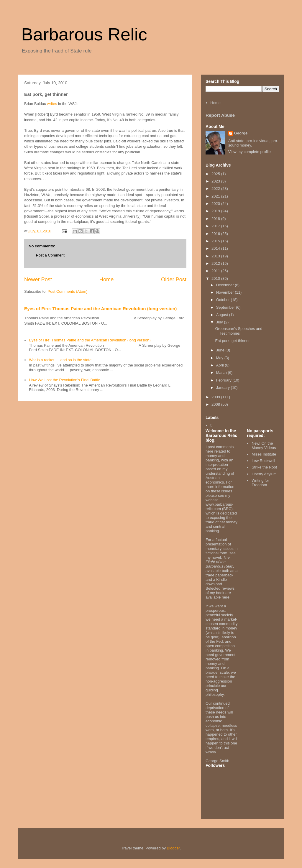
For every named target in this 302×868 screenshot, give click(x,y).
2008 (216, 404)
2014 (216, 248)
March (222, 373)
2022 (216, 189)
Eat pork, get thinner (232, 341)
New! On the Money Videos (264, 446)
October (224, 300)
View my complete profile (250, 152)
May (220, 358)
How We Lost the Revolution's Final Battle (64, 380)
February (224, 380)
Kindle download (216, 582)
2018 (216, 219)
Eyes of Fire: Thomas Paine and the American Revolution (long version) (100, 309)
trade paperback (219, 575)
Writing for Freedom (260, 483)
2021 (216, 196)
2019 (216, 211)
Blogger (173, 848)
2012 (216, 263)
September (226, 307)
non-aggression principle (219, 683)
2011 (216, 271)
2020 (216, 204)
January (224, 388)
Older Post (174, 280)
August (223, 315)
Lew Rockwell (263, 461)
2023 (216, 181)
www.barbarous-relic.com (219, 507)
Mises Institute (264, 454)
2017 (216, 226)
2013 (216, 256)
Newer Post (38, 280)
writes (52, 104)
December (226, 285)
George (241, 133)
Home (107, 280)
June (221, 350)
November (226, 292)
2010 (216, 278)
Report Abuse (220, 115)
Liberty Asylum (264, 474)
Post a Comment (50, 255)
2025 (216, 174)
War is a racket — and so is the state (60, 360)
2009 (216, 397)
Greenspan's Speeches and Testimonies (239, 331)
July (220, 322)
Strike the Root (264, 467)
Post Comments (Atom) (68, 291)
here (226, 597)
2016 (216, 234)
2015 (216, 241)
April (221, 365)
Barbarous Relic (84, 34)
